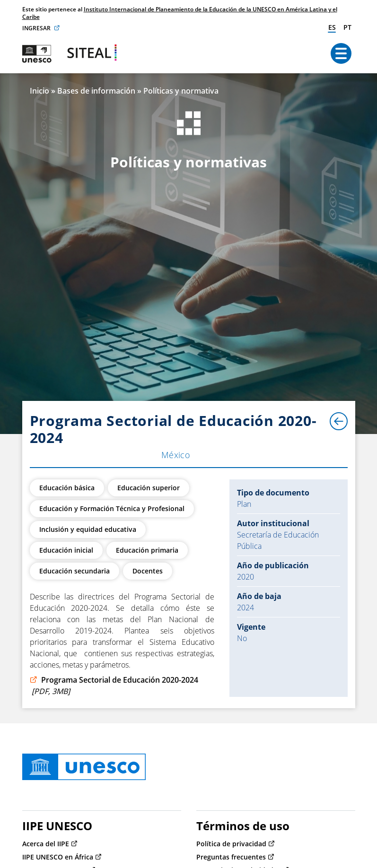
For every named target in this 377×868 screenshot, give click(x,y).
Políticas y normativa (181, 91)
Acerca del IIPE (46, 844)
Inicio (39, 91)
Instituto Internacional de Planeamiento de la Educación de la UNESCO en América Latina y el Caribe (180, 13)
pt (347, 27)
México (176, 455)
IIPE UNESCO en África (58, 857)
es (332, 27)
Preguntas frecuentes (231, 857)
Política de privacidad (231, 844)
